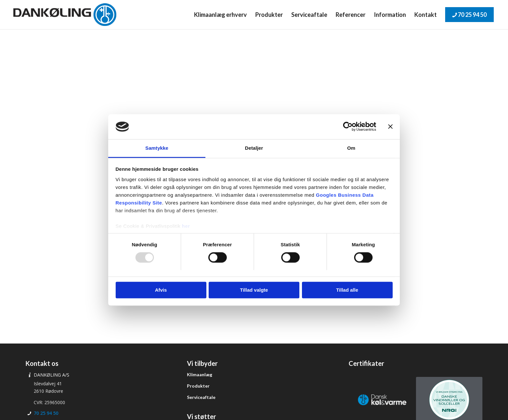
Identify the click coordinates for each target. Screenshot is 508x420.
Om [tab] (351, 148)
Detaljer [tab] (254, 148)
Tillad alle (347, 290)
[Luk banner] (390, 127)
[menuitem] (220, 15)
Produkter (198, 386)
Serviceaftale (201, 397)
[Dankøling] (65, 15)
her (186, 226)
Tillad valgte (254, 290)
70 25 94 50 (46, 413)
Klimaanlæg (200, 374)
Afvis (161, 290)
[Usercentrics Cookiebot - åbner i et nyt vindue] (348, 127)
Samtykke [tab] (157, 148)
